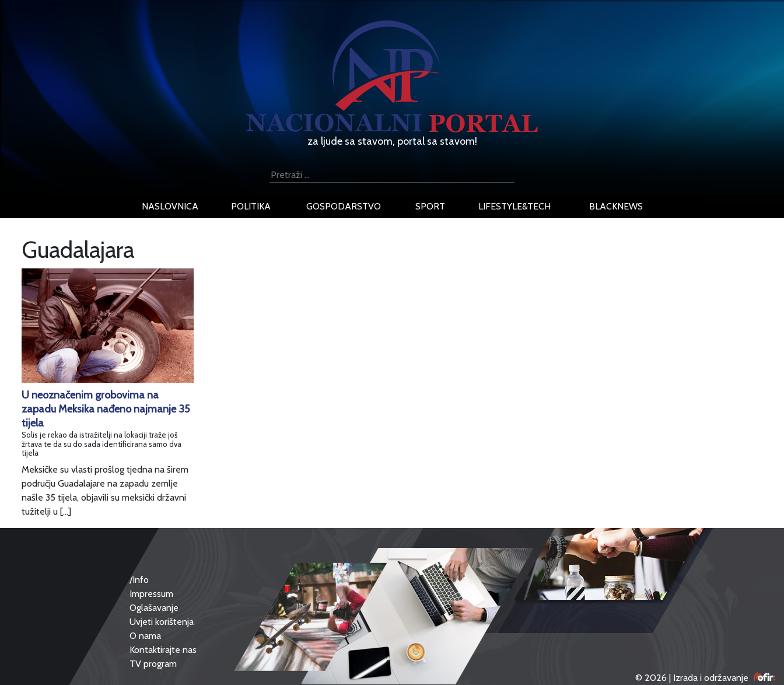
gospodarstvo (344, 206)
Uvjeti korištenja (162, 622)
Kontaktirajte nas (163, 650)
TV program (153, 664)
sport (430, 206)
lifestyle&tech (514, 206)
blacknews (616, 206)
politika (251, 206)
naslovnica (170, 206)
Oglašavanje (154, 608)
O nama (145, 636)
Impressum (151, 594)
